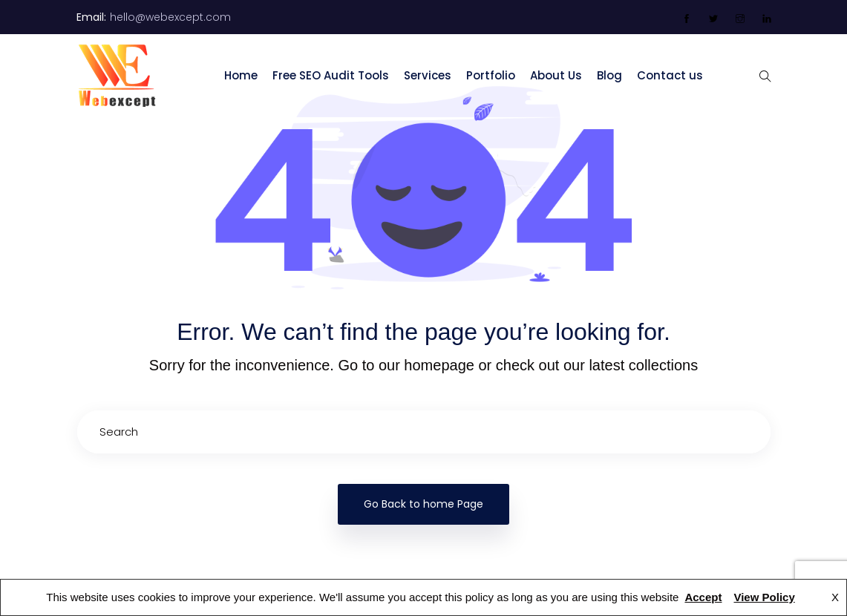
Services (428, 75)
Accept (703, 597)
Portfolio (491, 75)
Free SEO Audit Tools (331, 75)
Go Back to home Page (423, 504)
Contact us (670, 75)
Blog (609, 75)
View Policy (764, 597)
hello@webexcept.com (170, 17)
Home (241, 75)
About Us (556, 75)
